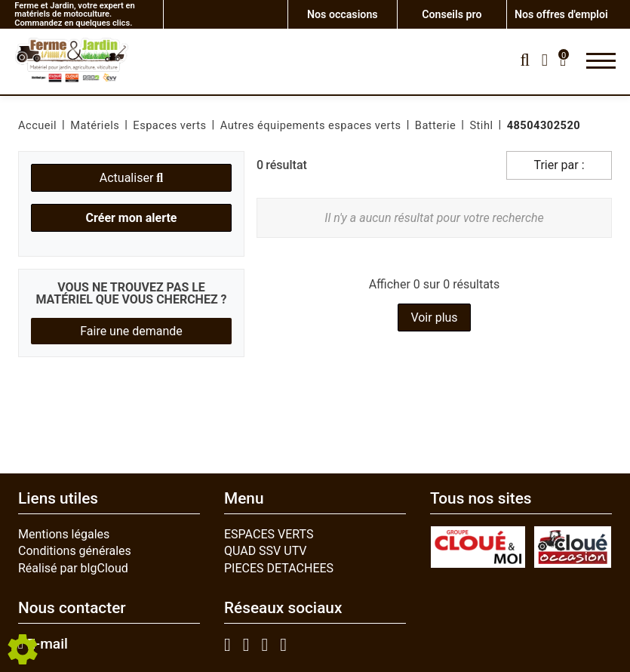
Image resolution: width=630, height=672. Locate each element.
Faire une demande (131, 331)
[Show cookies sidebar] (23, 649)
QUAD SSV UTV (266, 551)
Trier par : (559, 165)
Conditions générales (75, 551)
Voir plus (434, 318)
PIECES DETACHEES (279, 568)
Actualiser (131, 178)
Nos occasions (342, 14)
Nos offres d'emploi (561, 14)
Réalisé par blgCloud (73, 568)
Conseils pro (452, 14)
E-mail (43, 644)
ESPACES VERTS (269, 534)
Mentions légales (64, 534)
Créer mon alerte (132, 218)
